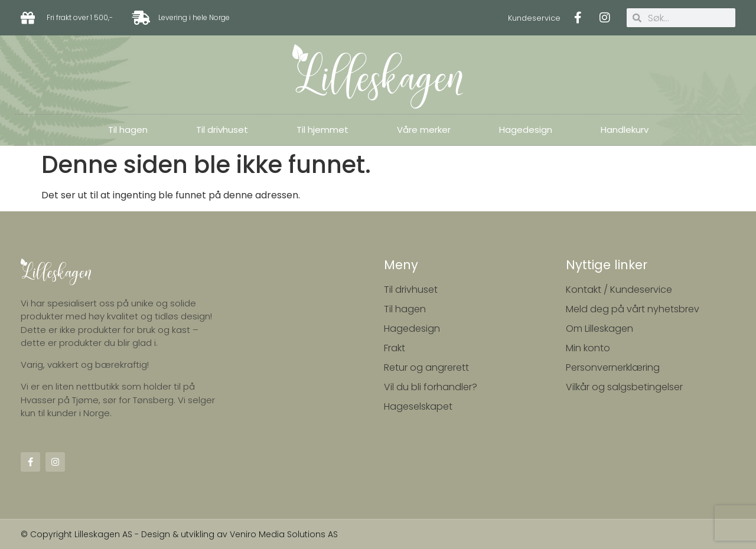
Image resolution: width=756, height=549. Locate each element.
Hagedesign (526, 130)
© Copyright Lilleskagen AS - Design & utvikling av (125, 534)
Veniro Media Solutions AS (284, 534)
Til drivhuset (222, 130)
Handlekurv (625, 130)
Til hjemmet (322, 130)
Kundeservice (534, 18)
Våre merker (424, 130)
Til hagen (128, 130)
